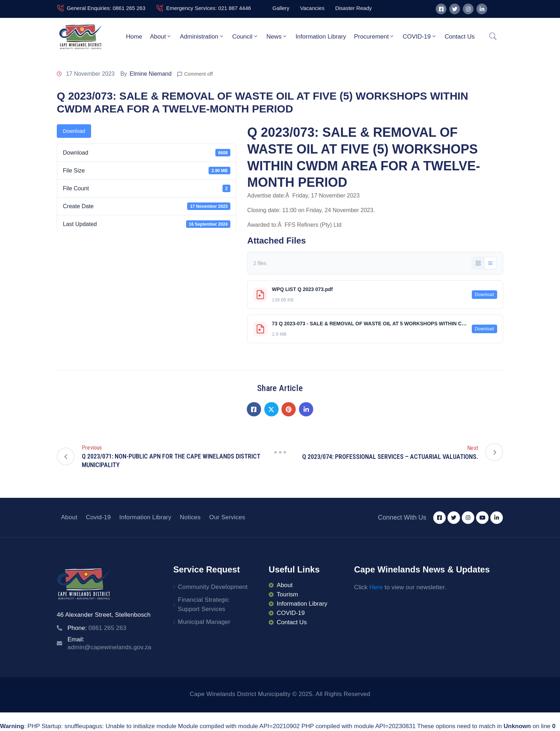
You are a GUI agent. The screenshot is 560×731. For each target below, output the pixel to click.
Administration (202, 36)
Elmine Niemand (151, 74)
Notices (190, 517)
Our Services (227, 517)
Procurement (374, 36)
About (161, 36)
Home (134, 37)
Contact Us (460, 37)
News (277, 36)
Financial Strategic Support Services (204, 604)
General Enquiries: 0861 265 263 (106, 8)
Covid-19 (98, 517)
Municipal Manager (204, 622)
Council (245, 36)
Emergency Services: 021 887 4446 (209, 8)
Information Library (321, 37)
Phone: (97, 628)
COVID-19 (419, 36)
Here (376, 587)
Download (74, 131)
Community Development (213, 587)
